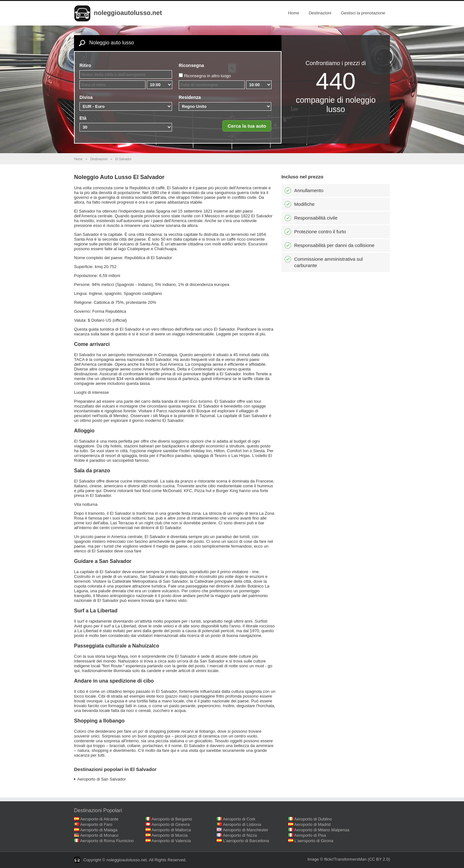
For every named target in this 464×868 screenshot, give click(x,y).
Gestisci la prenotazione (363, 13)
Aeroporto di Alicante (99, 819)
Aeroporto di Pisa (310, 835)
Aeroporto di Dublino (313, 819)
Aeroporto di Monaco (99, 835)
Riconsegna (191, 65)
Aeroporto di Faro (96, 824)
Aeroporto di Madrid (312, 824)
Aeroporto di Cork (239, 819)
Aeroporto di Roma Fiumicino (107, 841)
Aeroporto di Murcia (170, 835)
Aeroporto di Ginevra (171, 824)
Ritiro (85, 65)
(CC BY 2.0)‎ (379, 859)
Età (83, 118)
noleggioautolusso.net (128, 13)
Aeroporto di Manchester (245, 830)
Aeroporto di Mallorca (171, 830)
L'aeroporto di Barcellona (246, 841)
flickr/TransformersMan (345, 859)
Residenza (190, 97)
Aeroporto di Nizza (240, 835)
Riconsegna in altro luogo (208, 76)
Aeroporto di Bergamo (172, 819)
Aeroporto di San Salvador (101, 779)
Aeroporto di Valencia (171, 841)
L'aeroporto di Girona (314, 841)
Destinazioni (320, 13)
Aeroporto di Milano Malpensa (322, 830)
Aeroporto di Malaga (99, 830)
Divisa (86, 97)
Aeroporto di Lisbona (242, 824)
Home (294, 13)
